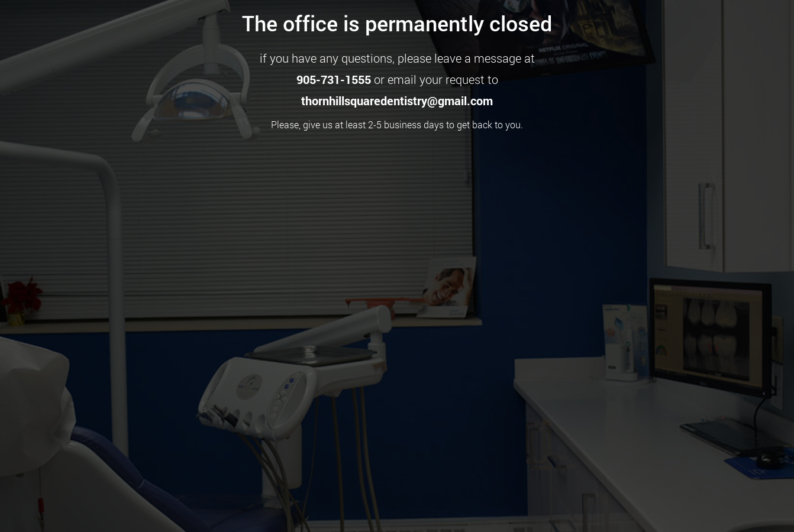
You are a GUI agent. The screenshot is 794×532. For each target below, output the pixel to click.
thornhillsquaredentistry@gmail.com (397, 100)
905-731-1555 (334, 79)
